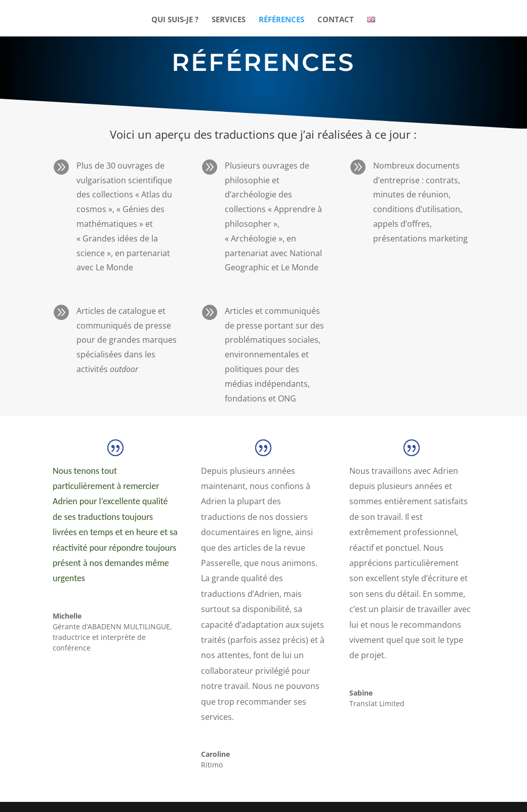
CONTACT (336, 20)
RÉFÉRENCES (281, 20)
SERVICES (229, 20)
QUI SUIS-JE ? (175, 20)
